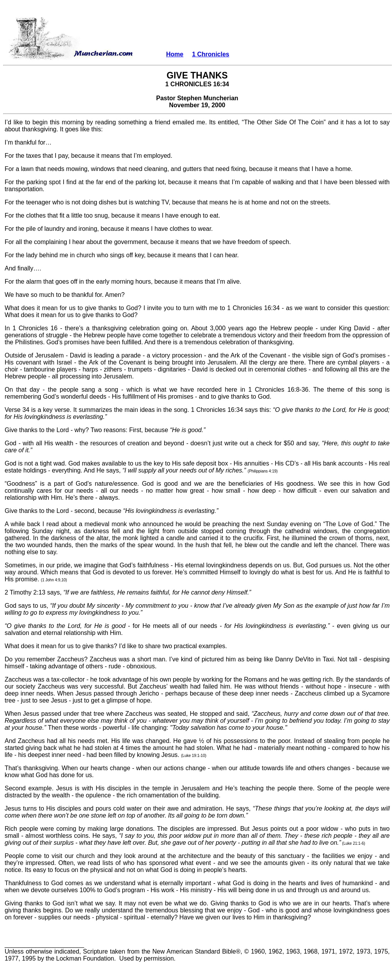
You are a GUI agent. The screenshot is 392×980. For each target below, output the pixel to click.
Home (175, 54)
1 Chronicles (211, 54)
